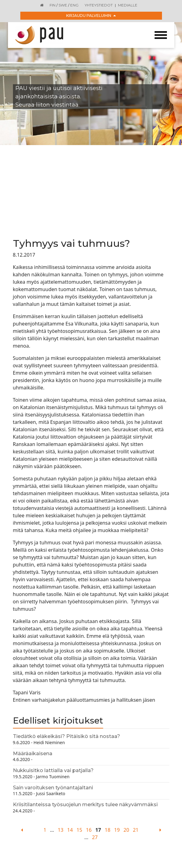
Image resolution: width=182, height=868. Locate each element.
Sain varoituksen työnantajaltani (53, 788)
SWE (63, 5)
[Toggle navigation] (161, 35)
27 (95, 837)
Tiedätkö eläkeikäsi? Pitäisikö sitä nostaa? (67, 736)
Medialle (128, 5)
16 (89, 830)
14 (70, 830)
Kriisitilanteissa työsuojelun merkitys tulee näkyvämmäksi (85, 805)
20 (126, 830)
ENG (74, 5)
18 (107, 830)
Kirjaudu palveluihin (91, 16)
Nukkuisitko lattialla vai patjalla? (53, 770)
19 (117, 830)
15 (79, 830)
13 (61, 830)
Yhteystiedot (99, 5)
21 (135, 830)
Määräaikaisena (33, 754)
